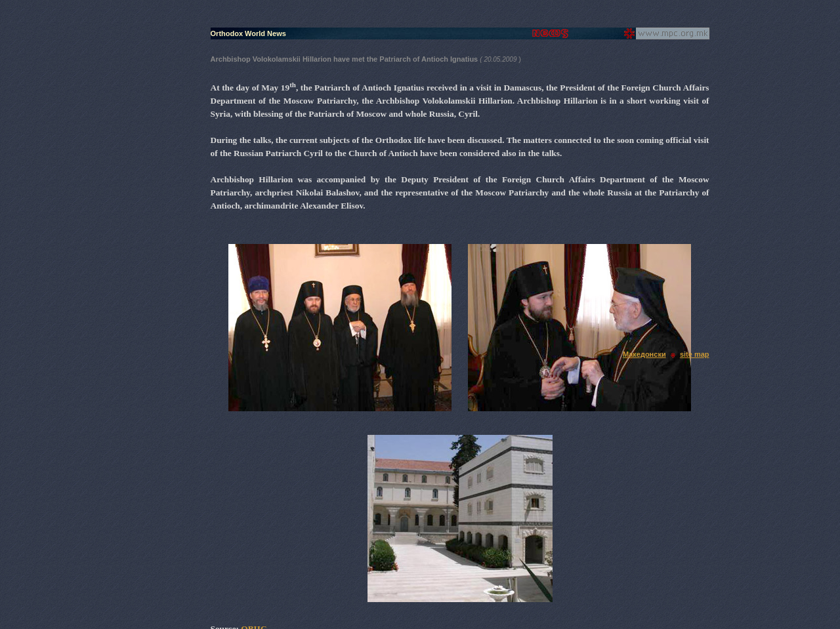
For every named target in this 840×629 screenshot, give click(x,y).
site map (695, 354)
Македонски (644, 354)
